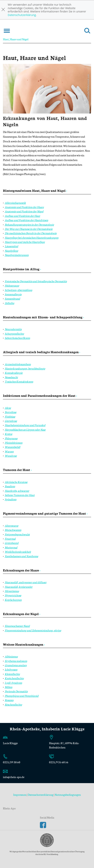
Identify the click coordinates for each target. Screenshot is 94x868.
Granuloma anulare (16, 665)
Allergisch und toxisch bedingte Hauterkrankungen (42, 352)
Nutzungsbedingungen (68, 795)
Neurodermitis (13, 329)
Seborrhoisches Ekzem (17, 338)
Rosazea (9, 700)
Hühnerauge (12, 285)
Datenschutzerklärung (22, 15)
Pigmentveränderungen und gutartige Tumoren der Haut (45, 513)
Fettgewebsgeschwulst (17, 534)
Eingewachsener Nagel (17, 626)
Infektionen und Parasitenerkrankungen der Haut (40, 395)
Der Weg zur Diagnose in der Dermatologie (29, 229)
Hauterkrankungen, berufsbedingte (25, 368)
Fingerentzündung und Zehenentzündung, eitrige (33, 630)
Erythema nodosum (16, 661)
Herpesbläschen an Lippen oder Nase (25, 430)
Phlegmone (11, 438)
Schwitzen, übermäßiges (18, 290)
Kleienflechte (12, 674)
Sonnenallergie (13, 294)
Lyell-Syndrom (13, 683)
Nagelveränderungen (17, 255)
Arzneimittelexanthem (18, 364)
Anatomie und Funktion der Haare (24, 207)
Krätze (8, 434)
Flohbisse (10, 416)
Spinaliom (11, 499)
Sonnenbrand (12, 298)
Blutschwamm (13, 530)
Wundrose (11, 456)
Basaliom (10, 486)
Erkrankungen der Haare (22, 570)
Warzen (9, 451)
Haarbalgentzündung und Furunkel (25, 425)
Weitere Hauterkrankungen (24, 644)
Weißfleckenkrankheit (18, 552)
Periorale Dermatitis (16, 691)
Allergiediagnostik (15, 203)
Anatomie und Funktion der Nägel (24, 211)
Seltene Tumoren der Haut (20, 495)
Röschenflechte (13, 704)
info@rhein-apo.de (14, 777)
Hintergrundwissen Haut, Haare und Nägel (35, 190)
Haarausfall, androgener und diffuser (26, 582)
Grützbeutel (12, 543)
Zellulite (9, 303)
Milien (8, 687)
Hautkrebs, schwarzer (17, 491)
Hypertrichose (13, 595)
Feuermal (10, 539)
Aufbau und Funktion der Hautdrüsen (26, 220)
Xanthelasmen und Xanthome (21, 556)
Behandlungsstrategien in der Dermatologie (29, 224)
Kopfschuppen (13, 600)
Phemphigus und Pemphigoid (22, 696)
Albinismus (11, 656)
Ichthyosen (11, 669)
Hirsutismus (12, 591)
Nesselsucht (11, 377)
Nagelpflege (11, 251)
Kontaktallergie (14, 373)
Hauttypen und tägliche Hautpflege (25, 242)
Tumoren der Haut (17, 470)
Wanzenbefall (12, 447)
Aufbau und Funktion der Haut (22, 216)
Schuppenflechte (14, 334)
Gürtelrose (11, 421)
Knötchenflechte (14, 678)
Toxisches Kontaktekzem (19, 381)
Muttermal (11, 547)
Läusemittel (11, 246)
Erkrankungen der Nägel (22, 614)
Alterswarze (11, 526)
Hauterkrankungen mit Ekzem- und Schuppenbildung (43, 317)
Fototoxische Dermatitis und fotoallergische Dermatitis (36, 281)
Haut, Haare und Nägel (16, 39)
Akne (8, 408)
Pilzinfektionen (14, 443)
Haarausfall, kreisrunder (19, 587)
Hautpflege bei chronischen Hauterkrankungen (32, 238)
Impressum (20, 795)
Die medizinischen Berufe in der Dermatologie (31, 233)
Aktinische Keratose (16, 482)
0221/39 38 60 (12, 762)
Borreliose (11, 412)
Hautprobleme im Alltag (22, 269)
